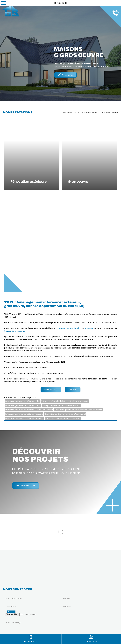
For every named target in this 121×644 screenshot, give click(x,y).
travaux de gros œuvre (15, 331)
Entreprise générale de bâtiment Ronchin (24, 418)
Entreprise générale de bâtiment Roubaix (61, 405)
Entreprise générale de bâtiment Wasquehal (65, 414)
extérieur (89, 328)
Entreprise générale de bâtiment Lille (22, 401)
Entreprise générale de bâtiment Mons (63, 418)
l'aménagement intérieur (70, 328)
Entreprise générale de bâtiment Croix (23, 405)
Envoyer (110, 625)
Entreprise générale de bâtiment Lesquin (24, 414)
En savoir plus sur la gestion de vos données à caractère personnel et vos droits (40, 625)
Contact (73, 390)
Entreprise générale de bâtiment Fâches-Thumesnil (78, 410)
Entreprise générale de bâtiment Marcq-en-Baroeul (29, 410)
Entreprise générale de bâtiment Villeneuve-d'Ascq (65, 401)
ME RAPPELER (91, 639)
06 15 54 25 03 (60, 3)
